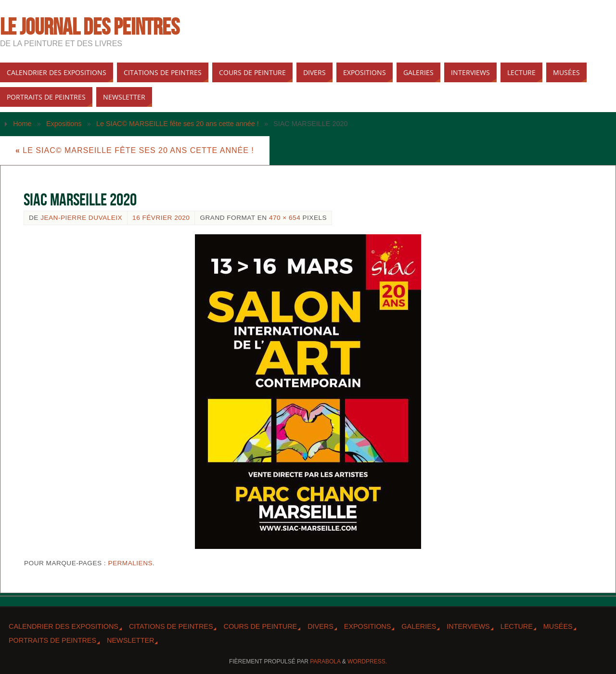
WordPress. (367, 661)
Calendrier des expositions (64, 626)
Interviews (468, 626)
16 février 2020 (161, 218)
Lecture (517, 626)
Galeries (419, 626)
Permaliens (130, 563)
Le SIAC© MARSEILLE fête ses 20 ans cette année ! (178, 124)
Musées (558, 626)
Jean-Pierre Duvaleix (81, 218)
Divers (321, 626)
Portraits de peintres (52, 640)
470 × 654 (285, 218)
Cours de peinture (260, 626)
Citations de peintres (171, 626)
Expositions (64, 124)
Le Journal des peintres (90, 27)
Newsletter (130, 640)
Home (22, 124)
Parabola (325, 661)
